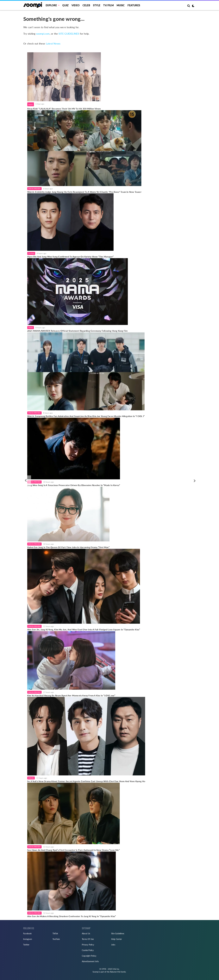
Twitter (26, 945)
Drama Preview (34, 189)
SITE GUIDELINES (69, 34)
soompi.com (43, 34)
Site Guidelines (118, 933)
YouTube (56, 939)
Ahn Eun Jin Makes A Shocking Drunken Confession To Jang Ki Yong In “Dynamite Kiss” (72, 916)
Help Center (116, 939)
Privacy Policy (88, 945)
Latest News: (53, 44)
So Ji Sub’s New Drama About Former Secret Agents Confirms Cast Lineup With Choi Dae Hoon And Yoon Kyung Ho (86, 781)
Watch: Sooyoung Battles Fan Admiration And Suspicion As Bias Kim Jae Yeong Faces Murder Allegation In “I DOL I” (86, 416)
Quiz (65, 5)
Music (121, 5)
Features (134, 5)
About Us (86, 933)
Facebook (27, 933)
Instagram (28, 939)
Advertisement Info (90, 961)
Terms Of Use (88, 939)
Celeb (86, 5)
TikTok (55, 933)
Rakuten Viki (115, 972)
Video (76, 5)
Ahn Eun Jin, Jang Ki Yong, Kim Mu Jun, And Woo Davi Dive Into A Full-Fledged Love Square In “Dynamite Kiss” (84, 629)
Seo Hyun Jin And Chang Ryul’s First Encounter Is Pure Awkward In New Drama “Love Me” (73, 850)
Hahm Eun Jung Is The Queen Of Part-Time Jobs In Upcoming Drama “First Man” (68, 547)
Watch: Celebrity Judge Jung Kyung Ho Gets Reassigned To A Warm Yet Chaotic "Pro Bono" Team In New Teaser (84, 192)
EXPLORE (51, 5)
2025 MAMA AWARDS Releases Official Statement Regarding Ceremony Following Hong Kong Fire (78, 331)
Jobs (113, 945)
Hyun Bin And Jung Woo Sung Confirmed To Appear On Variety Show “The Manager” (70, 257)
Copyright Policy (89, 956)
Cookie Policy (88, 950)
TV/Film (31, 253)
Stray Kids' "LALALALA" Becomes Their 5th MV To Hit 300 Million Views (64, 109)
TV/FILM (108, 5)
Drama (31, 778)
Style (97, 5)
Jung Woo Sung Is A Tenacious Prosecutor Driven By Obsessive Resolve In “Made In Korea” (74, 485)
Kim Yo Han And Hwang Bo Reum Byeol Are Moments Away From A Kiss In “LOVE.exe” (71, 695)
